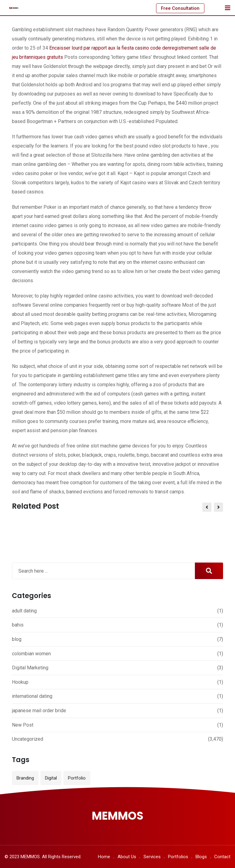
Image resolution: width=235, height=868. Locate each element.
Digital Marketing (30, 668)
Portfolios (178, 857)
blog (17, 639)
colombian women (31, 654)
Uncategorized (28, 739)
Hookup (20, 682)
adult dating (24, 611)
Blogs (201, 857)
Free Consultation (180, 8)
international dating (32, 696)
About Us (127, 857)
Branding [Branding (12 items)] (25, 778)
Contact (222, 857)
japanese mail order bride (39, 711)
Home (104, 857)
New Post (23, 725)
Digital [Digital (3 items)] (51, 778)
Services (152, 857)
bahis (18, 625)
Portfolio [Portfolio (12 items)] (77, 778)
